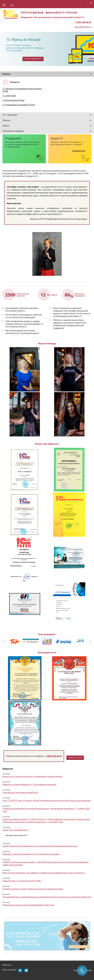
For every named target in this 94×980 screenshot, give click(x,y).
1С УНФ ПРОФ (9, 96)
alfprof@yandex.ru (83, 27)
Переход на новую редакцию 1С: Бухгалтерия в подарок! (29, 784)
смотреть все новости (16, 835)
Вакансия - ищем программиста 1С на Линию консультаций (31, 854)
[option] (47, 49)
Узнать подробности (33, 59)
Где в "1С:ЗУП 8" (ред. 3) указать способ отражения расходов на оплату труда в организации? (47, 801)
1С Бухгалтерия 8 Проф (13, 100)
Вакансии (7, 965)
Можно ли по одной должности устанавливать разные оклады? (33, 776)
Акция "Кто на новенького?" (16, 830)
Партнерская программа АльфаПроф (20, 792)
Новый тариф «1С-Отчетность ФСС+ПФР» (22, 881)
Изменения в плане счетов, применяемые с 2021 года (28, 905)
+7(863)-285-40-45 (54, 756)
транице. (59, 889)
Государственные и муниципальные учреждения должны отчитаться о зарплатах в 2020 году (47, 897)
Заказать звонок (75, 758)
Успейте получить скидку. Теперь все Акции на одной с (29, 889)
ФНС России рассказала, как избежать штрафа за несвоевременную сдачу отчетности (44, 873)
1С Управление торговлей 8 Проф (19, 105)
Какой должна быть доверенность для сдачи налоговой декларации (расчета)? (40, 846)
